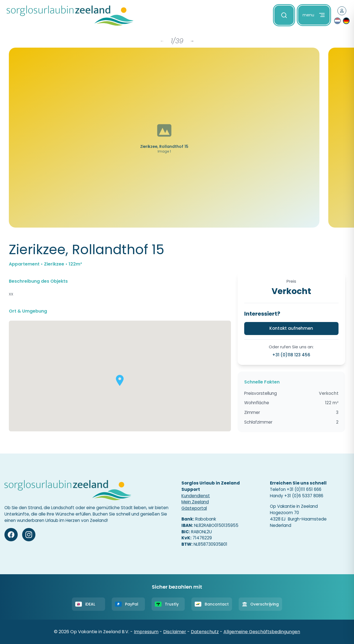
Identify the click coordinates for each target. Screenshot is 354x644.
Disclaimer (175, 632)
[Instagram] (29, 535)
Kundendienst (196, 496)
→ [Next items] (192, 41)
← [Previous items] (162, 41)
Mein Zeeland (195, 502)
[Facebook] (11, 535)
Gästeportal (194, 508)
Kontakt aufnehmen (291, 328)
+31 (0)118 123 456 (291, 355)
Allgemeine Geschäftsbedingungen (262, 632)
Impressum (146, 632)
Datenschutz (205, 632)
